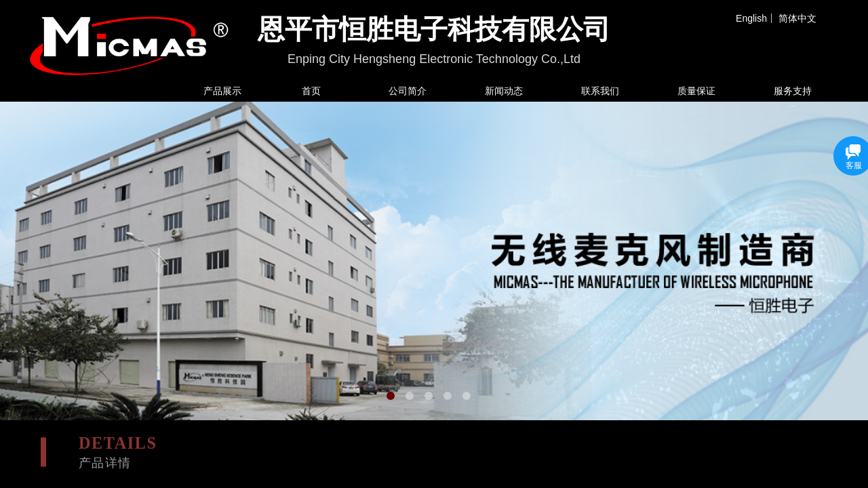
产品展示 (222, 91)
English (751, 18)
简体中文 (797, 18)
